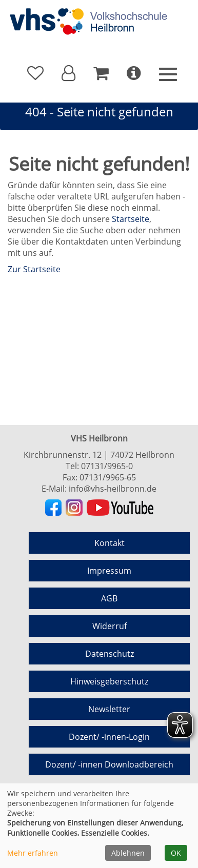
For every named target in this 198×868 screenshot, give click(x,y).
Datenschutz (110, 654)
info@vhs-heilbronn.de (113, 489)
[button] (68, 73)
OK (176, 853)
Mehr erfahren (33, 853)
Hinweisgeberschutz (109, 681)
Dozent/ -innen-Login (109, 737)
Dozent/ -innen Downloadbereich (109, 764)
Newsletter (109, 709)
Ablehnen (128, 853)
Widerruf (110, 626)
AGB (109, 598)
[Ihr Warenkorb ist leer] (101, 73)
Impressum (109, 571)
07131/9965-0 (107, 466)
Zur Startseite (34, 269)
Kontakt (110, 543)
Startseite (131, 219)
